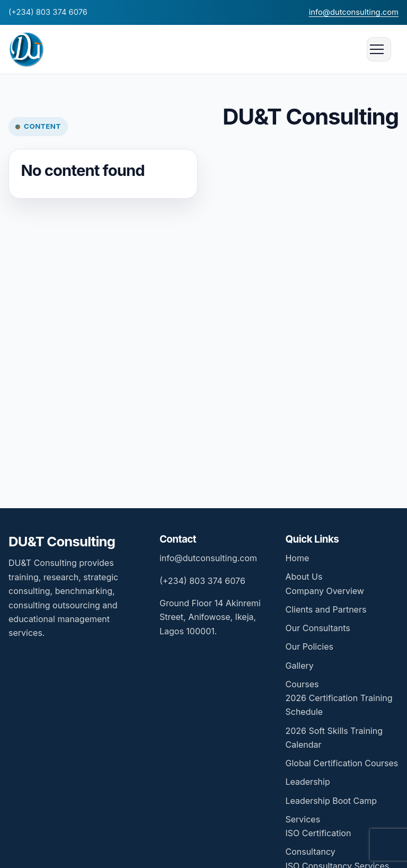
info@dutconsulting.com (354, 12)
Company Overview (324, 591)
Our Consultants (317, 628)
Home (297, 558)
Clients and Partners (326, 609)
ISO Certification (318, 833)
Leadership (307, 782)
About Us (304, 577)
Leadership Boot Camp (331, 801)
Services (303, 819)
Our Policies (309, 646)
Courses (302, 684)
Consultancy (310, 852)
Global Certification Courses (342, 763)
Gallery (299, 666)
